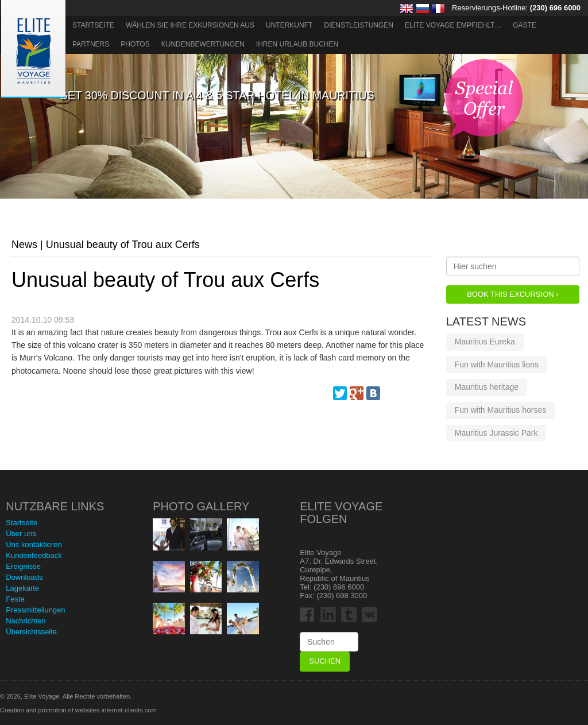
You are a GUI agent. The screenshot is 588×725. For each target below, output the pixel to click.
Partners (91, 44)
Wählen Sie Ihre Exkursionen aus (190, 25)
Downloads (24, 577)
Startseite (93, 25)
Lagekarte (22, 588)
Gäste (525, 25)
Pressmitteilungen (35, 610)
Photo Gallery (201, 506)
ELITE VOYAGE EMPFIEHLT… (453, 25)
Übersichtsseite (31, 632)
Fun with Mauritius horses (501, 410)
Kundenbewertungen (203, 44)
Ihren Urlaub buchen (297, 44)
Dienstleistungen (359, 25)
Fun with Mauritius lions (497, 365)
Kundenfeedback (34, 555)
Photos (135, 44)
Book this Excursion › (512, 294)
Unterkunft (289, 25)
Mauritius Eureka (485, 342)
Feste (15, 599)
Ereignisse (23, 566)
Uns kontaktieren (34, 544)
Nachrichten (26, 621)
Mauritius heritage (487, 387)
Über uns (21, 534)
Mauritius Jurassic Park (496, 433)
